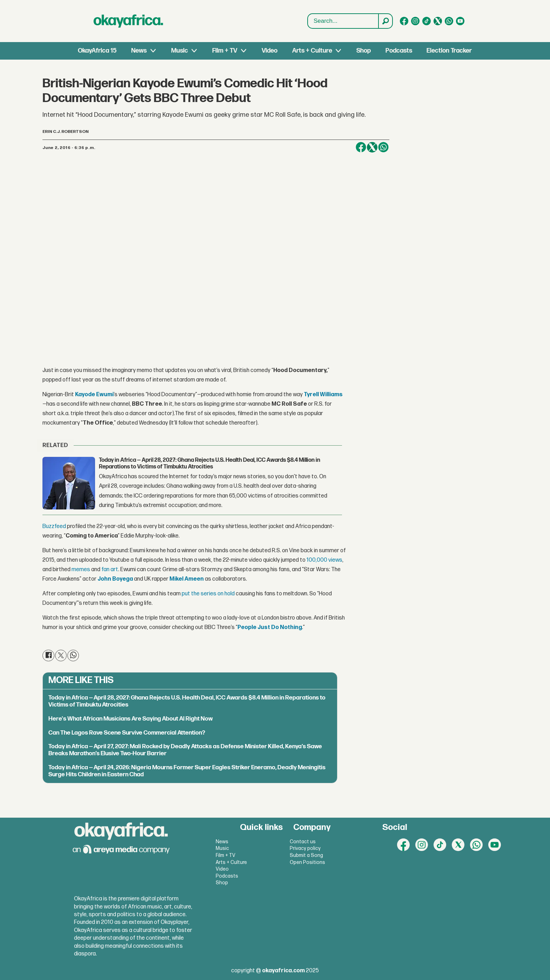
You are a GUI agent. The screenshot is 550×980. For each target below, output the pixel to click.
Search (308, 14)
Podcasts (399, 51)
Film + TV (225, 51)
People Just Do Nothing (270, 627)
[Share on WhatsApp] (383, 147)
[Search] (385, 21)
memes (81, 570)
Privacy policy (305, 848)
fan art (110, 570)
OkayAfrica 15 (97, 51)
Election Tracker (449, 51)
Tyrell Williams (323, 395)
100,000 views (324, 560)
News (139, 51)
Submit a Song (306, 855)
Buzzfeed (55, 526)
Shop (364, 51)
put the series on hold (208, 594)
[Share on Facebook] (361, 147)
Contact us (303, 842)
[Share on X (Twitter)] (372, 147)
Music (180, 51)
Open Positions (307, 862)
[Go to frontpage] (128, 21)
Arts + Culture (312, 51)
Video (270, 51)
